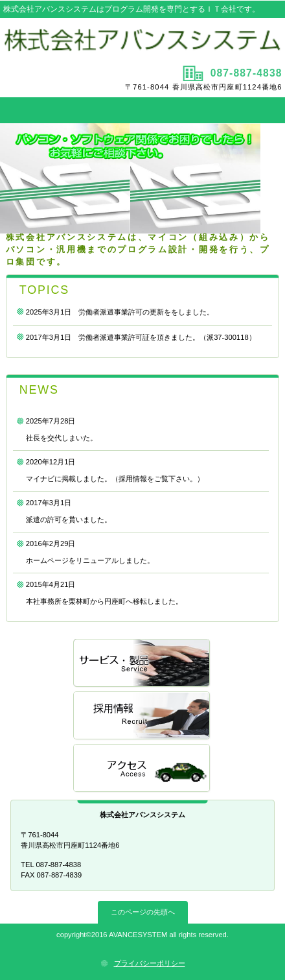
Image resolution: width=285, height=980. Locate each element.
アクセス (142, 769)
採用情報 (142, 716)
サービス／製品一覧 (142, 664)
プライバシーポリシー (150, 963)
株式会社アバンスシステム (142, 40)
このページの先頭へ (143, 912)
